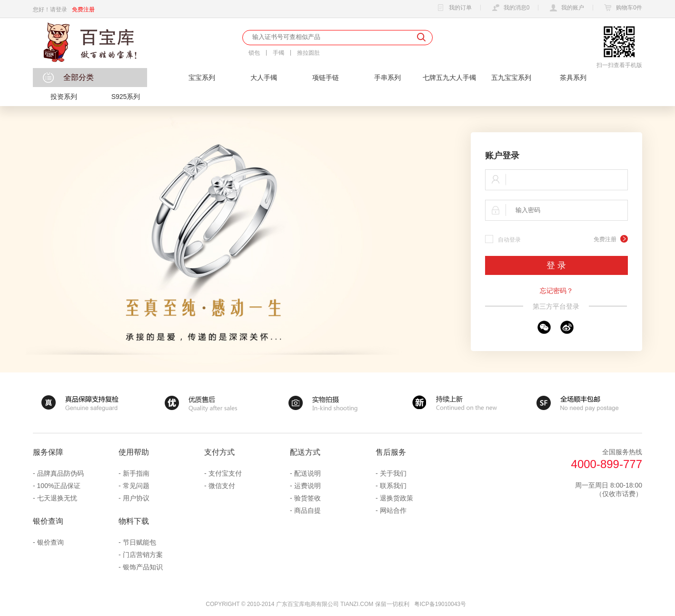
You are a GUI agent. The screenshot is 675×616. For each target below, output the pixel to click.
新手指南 (136, 473)
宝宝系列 (202, 78)
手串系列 (387, 78)
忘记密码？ (556, 291)
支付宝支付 (225, 473)
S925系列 (126, 97)
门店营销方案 (143, 555)
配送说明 (308, 473)
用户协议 (136, 498)
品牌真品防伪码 (60, 473)
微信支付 (222, 486)
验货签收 (308, 498)
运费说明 (308, 486)
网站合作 (393, 510)
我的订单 (453, 8)
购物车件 (622, 8)
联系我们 (393, 486)
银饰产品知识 (143, 567)
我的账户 (566, 8)
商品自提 (308, 510)
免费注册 (83, 10)
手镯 (278, 53)
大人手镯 (264, 78)
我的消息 (510, 8)
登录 (61, 10)
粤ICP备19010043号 (440, 604)
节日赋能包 (139, 542)
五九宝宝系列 (511, 78)
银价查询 (50, 542)
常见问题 (136, 486)
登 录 (556, 265)
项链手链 (326, 78)
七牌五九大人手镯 (449, 78)
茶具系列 (573, 78)
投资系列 (64, 97)
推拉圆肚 (308, 53)
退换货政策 (397, 498)
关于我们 (393, 473)
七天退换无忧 (57, 498)
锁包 (254, 53)
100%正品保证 (59, 486)
